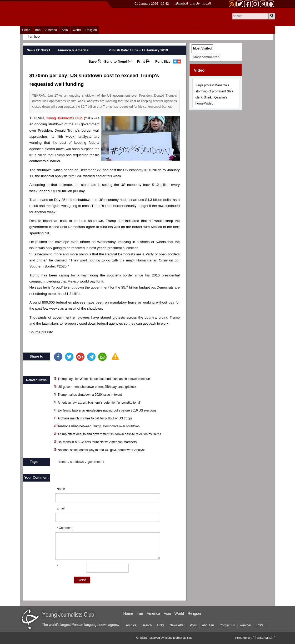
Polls (193, 625)
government (96, 462)
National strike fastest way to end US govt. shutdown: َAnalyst (99, 450)
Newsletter (177, 625)
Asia (65, 30)
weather (246, 625)
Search (147, 625)
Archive (131, 625)
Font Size (163, 61)
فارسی (195, 3)
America (51, 30)
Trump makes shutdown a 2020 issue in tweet (88, 394)
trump (62, 462)
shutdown (77, 462)
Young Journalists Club (64, 118)
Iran (38, 30)
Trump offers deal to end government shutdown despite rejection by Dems (107, 434)
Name (61, 489)
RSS (260, 625)
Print (143, 61)
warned (89, 176)
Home (26, 30)
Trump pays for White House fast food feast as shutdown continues (103, 378)
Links (161, 625)
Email (61, 508)
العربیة (206, 3)
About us (208, 625)
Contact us (227, 625)
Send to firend (118, 61)
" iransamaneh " (264, 638)
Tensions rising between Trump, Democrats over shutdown (97, 426)
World (77, 30)
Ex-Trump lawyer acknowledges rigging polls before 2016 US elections (105, 410)
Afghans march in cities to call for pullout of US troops (93, 418)
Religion (91, 30)
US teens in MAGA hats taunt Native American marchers (95, 442)
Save (95, 61)
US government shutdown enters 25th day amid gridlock (95, 386)
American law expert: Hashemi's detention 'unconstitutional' (97, 402)
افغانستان (181, 3)
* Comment (64, 528)
